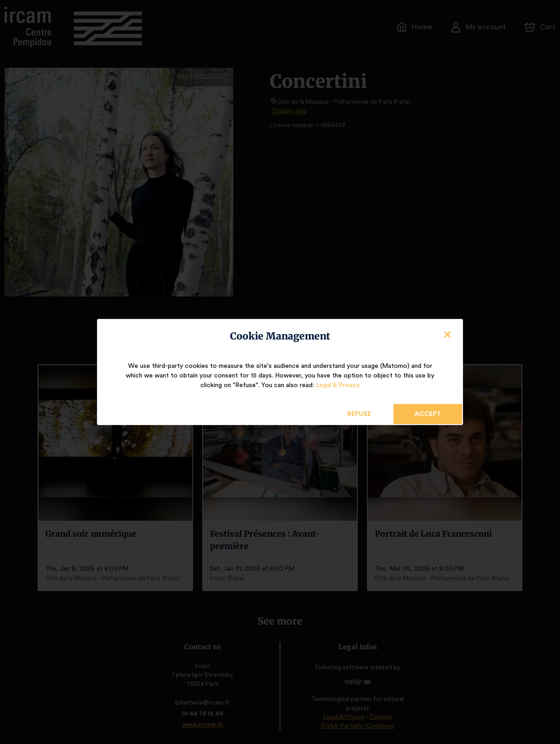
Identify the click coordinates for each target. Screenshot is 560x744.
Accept (428, 414)
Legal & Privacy (337, 385)
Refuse (359, 414)
